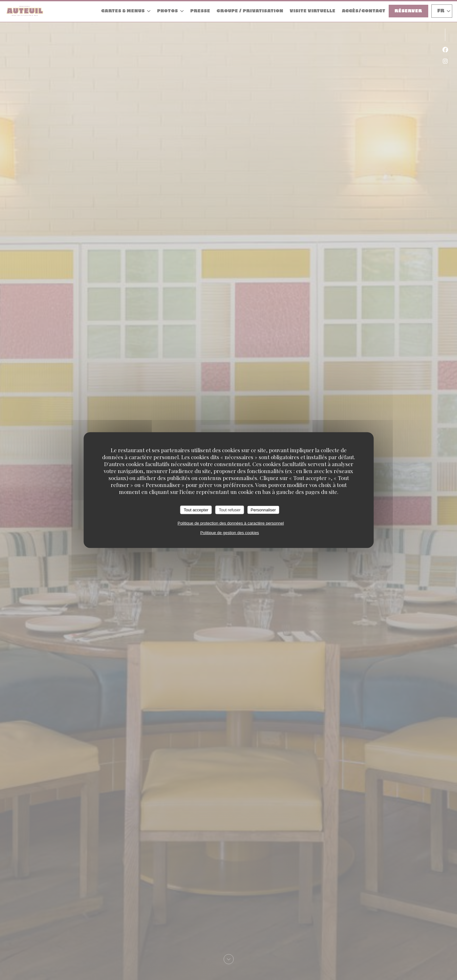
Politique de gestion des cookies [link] (230, 533)
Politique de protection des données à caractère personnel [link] (231, 523)
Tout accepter (196, 510)
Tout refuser (230, 510)
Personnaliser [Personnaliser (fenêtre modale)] (263, 510)
